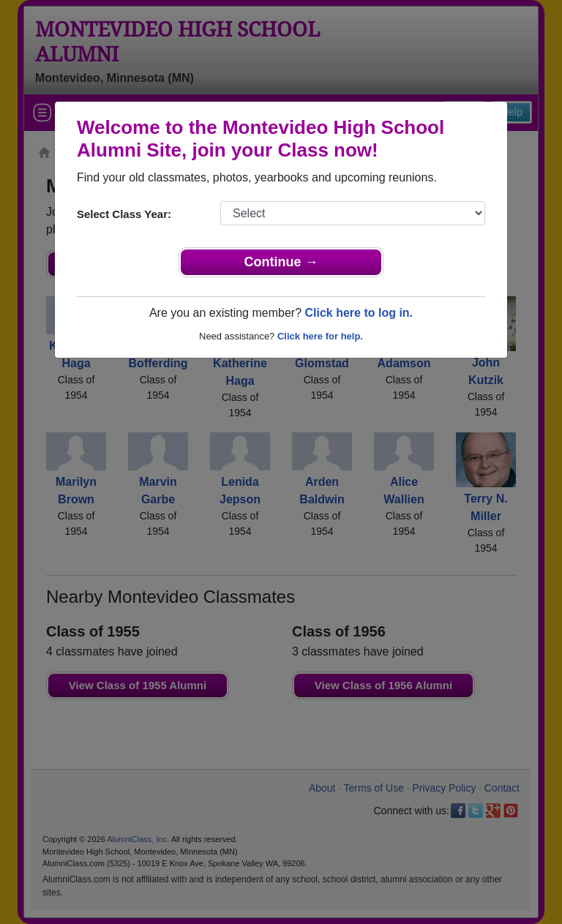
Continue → (281, 262)
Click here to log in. (359, 313)
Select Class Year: (124, 214)
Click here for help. (320, 336)
